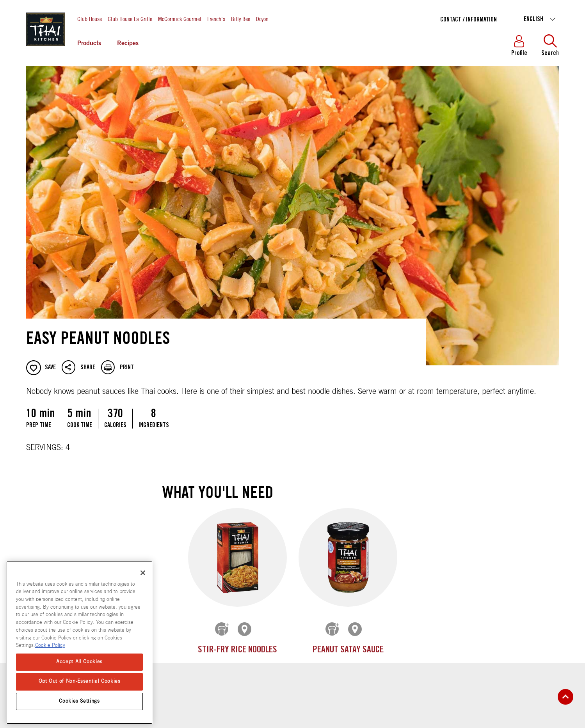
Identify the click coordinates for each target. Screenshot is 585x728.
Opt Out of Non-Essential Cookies (80, 681)
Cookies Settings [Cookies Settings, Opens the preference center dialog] (79, 701)
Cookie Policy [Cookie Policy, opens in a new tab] (50, 646)
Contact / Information (469, 20)
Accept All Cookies (79, 662)
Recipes (128, 44)
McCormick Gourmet (180, 19)
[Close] (143, 573)
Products (89, 44)
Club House (90, 19)
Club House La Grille (130, 19)
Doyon (262, 19)
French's (216, 19)
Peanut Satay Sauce (348, 650)
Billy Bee (241, 19)
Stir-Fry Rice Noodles (237, 650)
